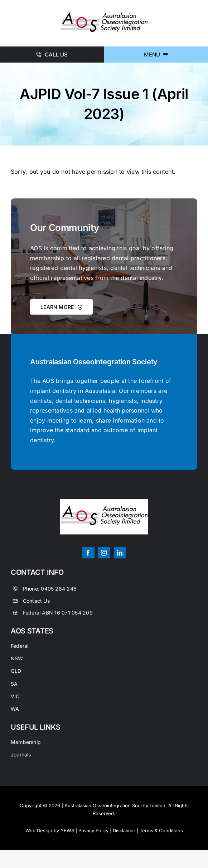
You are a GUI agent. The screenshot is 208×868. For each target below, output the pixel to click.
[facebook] (88, 553)
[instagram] (104, 553)
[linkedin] (120, 553)
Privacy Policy (93, 830)
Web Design (39, 830)
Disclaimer (124, 830)
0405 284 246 (59, 589)
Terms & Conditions (161, 830)
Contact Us (36, 601)
